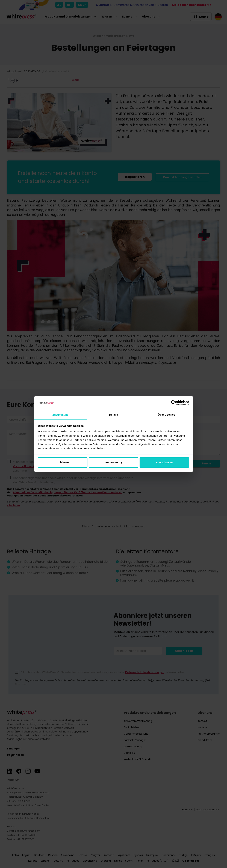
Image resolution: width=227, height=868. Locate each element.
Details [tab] (114, 414)
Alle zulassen (164, 463)
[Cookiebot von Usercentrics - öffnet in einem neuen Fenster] (174, 403)
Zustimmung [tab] (61, 414)
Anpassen (114, 463)
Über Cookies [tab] (167, 414)
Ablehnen (63, 463)
